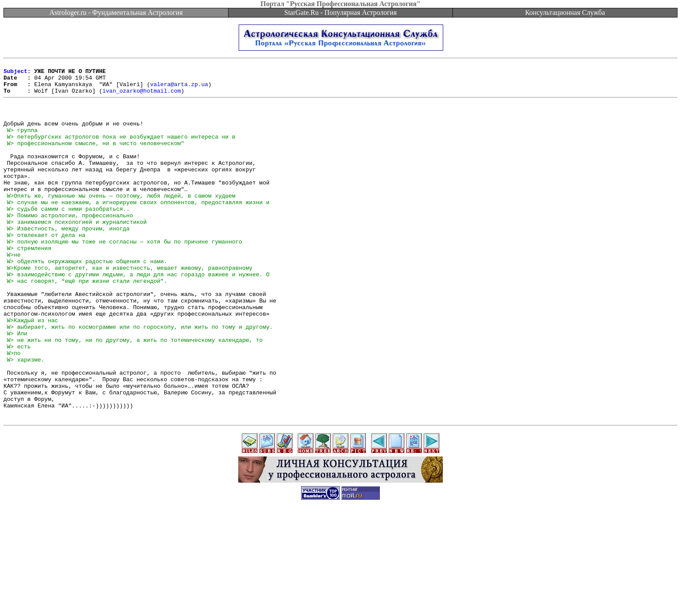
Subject (16, 73)
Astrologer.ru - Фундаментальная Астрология (116, 12)
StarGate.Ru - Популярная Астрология (340, 12)
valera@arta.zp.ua (179, 89)
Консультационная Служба (565, 12)
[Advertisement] (340, 596)
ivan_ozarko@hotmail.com (141, 97)
